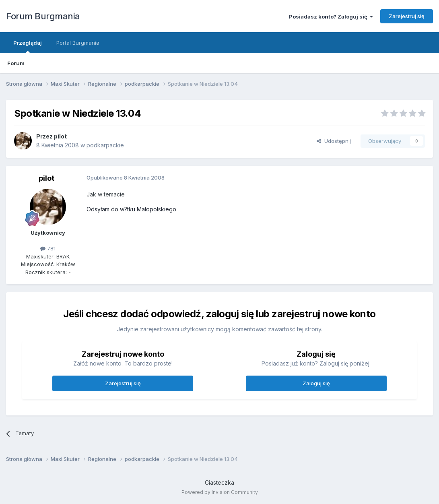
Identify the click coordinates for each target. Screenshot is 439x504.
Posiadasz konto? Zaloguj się (331, 17)
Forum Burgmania (43, 16)
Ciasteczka (219, 482)
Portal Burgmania (78, 43)
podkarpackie (105, 145)
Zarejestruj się (407, 16)
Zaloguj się (316, 383)
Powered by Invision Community (220, 492)
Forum (16, 63)
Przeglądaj (28, 46)
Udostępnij (334, 141)
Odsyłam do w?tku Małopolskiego (131, 209)
